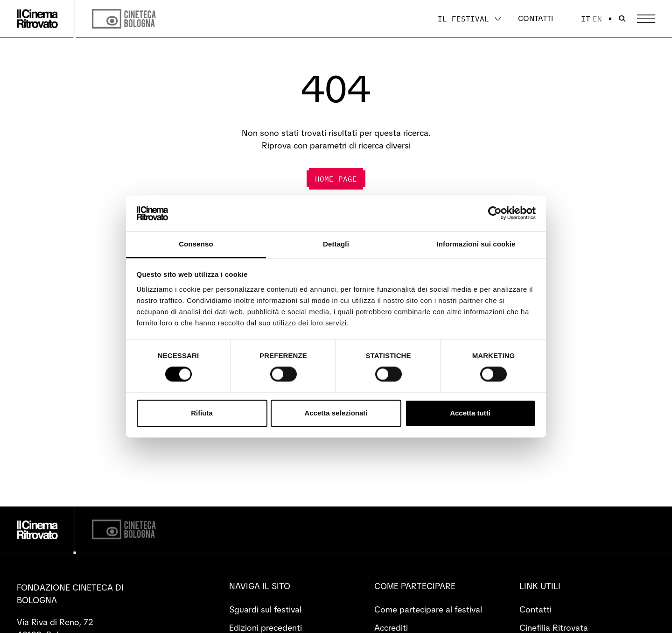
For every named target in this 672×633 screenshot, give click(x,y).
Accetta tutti (470, 413)
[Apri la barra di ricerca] (622, 19)
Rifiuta (202, 413)
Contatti (535, 18)
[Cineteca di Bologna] (124, 530)
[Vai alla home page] (37, 19)
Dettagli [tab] (336, 244)
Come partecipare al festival (428, 609)
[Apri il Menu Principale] (646, 19)
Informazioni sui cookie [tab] (476, 244)
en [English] (597, 19)
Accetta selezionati (336, 413)
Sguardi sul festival (265, 609)
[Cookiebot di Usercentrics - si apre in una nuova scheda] (495, 213)
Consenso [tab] (196, 244)
